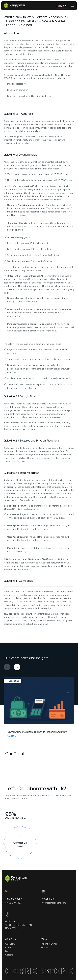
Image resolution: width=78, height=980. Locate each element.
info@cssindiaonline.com (53, 903)
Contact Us (11, 947)
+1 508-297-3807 (13, 903)
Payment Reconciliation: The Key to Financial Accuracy (37, 732)
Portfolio (45, 947)
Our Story (10, 944)
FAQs (8, 951)
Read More (14, 736)
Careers (9, 955)
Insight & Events (49, 944)
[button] (7, 667)
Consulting (13, 681)
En (61, 6)
